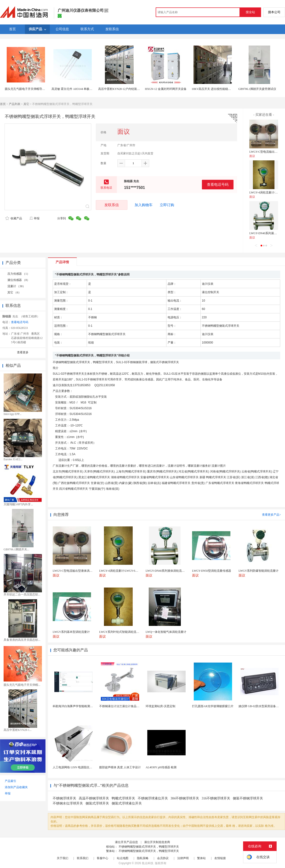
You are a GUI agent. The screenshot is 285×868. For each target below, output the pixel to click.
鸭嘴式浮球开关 (123, 798)
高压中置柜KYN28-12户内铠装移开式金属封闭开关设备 (133, 89)
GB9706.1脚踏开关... (16, 549)
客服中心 (103, 858)
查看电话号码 (218, 184)
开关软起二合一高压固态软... (22, 594)
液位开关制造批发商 (157, 842)
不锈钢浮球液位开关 (153, 798)
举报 (34, 218)
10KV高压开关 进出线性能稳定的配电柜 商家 (220, 89)
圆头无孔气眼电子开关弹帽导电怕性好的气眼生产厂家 (39, 89)
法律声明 (183, 858)
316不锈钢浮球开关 (216, 798)
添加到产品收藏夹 (16, 787)
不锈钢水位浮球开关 (68, 803)
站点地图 (123, 858)
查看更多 (23, 352)
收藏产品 (14, 218)
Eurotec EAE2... (13, 459)
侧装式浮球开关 (97, 803)
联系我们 (83, 858)
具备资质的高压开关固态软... (22, 640)
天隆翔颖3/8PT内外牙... (18, 504)
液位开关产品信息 (126, 842)
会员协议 (163, 858)
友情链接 (220, 858)
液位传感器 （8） (19, 280)
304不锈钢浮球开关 (185, 798)
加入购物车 (144, 205)
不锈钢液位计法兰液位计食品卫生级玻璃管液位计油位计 (135, 706)
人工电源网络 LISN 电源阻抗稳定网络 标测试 (81, 767)
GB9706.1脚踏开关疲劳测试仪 (257, 89)
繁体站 (201, 858)
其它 (26, 104)
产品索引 (11, 781)
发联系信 (112, 205)
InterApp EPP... (13, 414)
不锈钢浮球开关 (64, 798)
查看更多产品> (271, 515)
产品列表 (15, 104)
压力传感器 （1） (19, 274)
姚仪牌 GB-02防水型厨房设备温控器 (262, 706)
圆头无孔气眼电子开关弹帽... (22, 685)
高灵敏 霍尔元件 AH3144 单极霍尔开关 (76, 89)
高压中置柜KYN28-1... (18, 730)
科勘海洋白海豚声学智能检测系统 (74, 706)
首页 (3, 104)
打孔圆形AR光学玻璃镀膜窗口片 (213, 706)
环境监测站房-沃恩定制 (160, 706)
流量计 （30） (16, 286)
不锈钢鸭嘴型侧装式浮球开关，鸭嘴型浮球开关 (149, 847)
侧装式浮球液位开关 (127, 803)
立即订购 (167, 205)
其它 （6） (14, 292)
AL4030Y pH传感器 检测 (161, 767)
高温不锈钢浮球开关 (94, 798)
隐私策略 (143, 858)
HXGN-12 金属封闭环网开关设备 (166, 89)
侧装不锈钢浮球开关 (248, 798)
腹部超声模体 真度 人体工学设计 (120, 767)
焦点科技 (148, 863)
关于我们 (63, 858)
